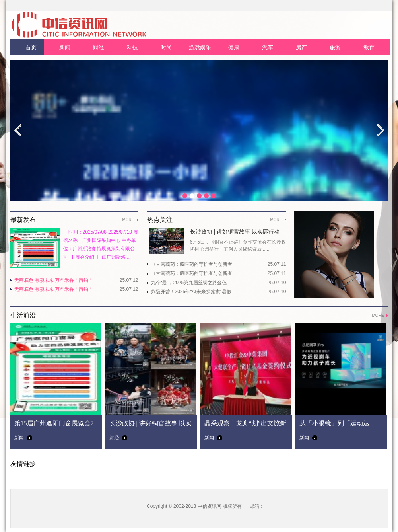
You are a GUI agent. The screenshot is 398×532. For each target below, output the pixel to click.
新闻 (65, 48)
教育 (369, 48)
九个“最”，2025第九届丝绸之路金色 (189, 283)
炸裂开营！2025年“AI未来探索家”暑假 (191, 292)
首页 (31, 48)
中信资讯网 (210, 506)
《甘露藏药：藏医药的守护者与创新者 (192, 264)
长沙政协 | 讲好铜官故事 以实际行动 (235, 232)
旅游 (335, 48)
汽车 (268, 48)
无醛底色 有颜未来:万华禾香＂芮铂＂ (54, 280)
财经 (99, 48)
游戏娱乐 (200, 48)
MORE (128, 220)
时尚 (166, 48)
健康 (234, 48)
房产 (301, 48)
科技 (132, 48)
